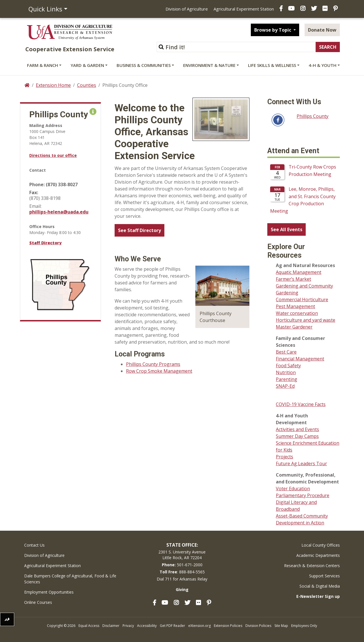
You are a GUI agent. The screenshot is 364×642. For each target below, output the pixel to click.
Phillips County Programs (153, 364)
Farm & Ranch (43, 65)
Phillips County (313, 116)
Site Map (281, 626)
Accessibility (147, 626)
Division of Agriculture (187, 9)
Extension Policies (228, 626)
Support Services (324, 576)
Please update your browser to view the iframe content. (304, 190)
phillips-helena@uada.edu (59, 212)
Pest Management (295, 306)
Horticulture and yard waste (306, 320)
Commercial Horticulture (302, 300)
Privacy (128, 626)
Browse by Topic (273, 30)
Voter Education (293, 489)
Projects (285, 457)
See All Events (287, 229)
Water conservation (297, 313)
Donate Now (322, 30)
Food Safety (288, 366)
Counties (87, 85)
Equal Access (89, 626)
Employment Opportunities (49, 592)
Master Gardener (294, 327)
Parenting (287, 379)
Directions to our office (53, 155)
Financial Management (300, 359)
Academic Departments (318, 555)
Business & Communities (144, 65)
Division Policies (258, 626)
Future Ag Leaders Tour (301, 463)
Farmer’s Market (293, 279)
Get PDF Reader (172, 626)
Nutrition (286, 372)
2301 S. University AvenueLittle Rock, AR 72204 (182, 555)
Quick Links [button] (45, 9)
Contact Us (34, 545)
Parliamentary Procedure (303, 495)
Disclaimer (111, 626)
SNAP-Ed (285, 386)
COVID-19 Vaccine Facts (301, 404)
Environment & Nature (209, 65)
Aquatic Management (299, 272)
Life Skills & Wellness (272, 65)
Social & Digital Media (320, 586)
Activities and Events (297, 429)
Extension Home (53, 85)
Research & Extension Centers (312, 566)
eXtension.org (199, 626)
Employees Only (304, 626)
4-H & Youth (322, 65)
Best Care (286, 352)
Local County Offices (321, 545)
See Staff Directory (139, 230)
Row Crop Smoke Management (159, 371)
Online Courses (38, 602)
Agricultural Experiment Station (244, 9)
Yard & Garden (87, 65)
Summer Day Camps (297, 436)
